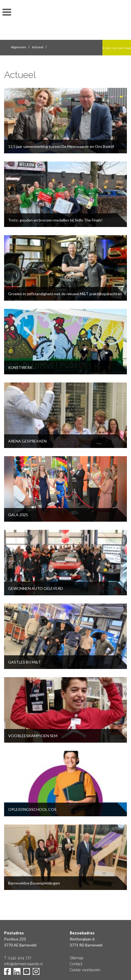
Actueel (38, 47)
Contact (76, 964)
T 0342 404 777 (18, 958)
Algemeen (19, 47)
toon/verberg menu (7, 12)
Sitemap (77, 958)
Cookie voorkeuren (85, 970)
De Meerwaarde (66, 21)
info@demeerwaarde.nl (23, 964)
